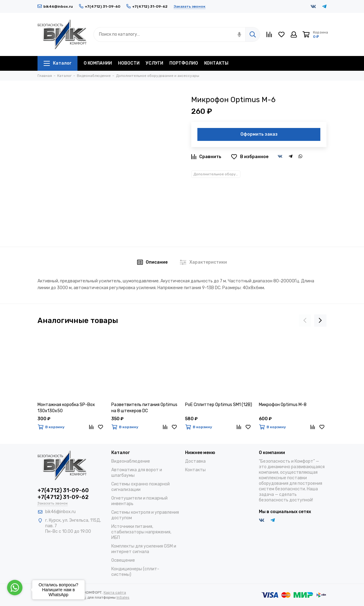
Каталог (57, 63)
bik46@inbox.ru (55, 6)
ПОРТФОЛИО (184, 63)
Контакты (195, 470)
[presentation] (305, 321)
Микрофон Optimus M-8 (283, 405)
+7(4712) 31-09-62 (147, 6)
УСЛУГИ (154, 63)
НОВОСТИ (129, 63)
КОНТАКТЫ (216, 63)
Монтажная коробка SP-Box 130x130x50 (66, 408)
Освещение (123, 560)
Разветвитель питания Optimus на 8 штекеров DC (144, 408)
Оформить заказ (259, 134)
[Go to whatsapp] (15, 588)
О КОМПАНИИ (98, 63)
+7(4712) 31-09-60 (100, 6)
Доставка (195, 461)
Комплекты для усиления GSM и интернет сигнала (144, 549)
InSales (123, 597)
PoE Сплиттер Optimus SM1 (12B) (219, 405)
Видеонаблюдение (131, 461)
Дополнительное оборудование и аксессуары (217, 174)
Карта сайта (115, 592)
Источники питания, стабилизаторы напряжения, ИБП (141, 532)
